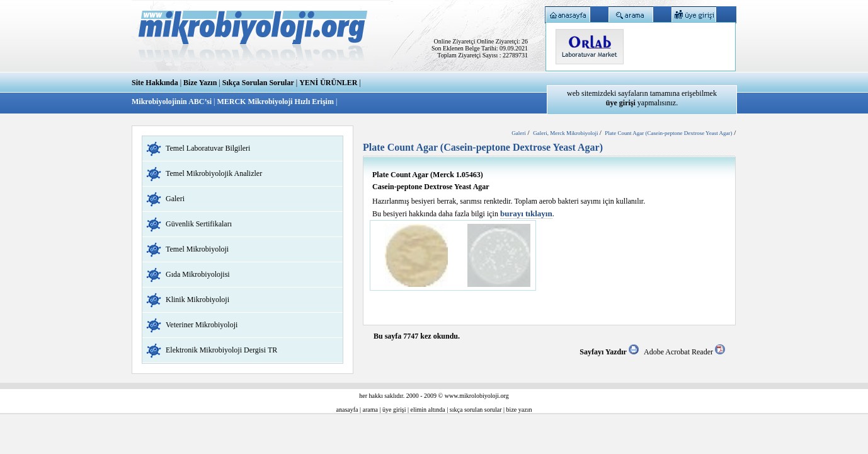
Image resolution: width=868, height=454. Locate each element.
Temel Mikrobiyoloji (197, 249)
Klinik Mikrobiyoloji (197, 300)
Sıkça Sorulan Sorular (258, 83)
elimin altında (428, 410)
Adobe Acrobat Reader (684, 352)
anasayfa (347, 410)
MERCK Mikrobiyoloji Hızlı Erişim (275, 102)
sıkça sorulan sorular (476, 410)
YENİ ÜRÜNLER (328, 83)
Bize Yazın (200, 83)
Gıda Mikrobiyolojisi (198, 274)
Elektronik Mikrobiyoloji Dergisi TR (221, 350)
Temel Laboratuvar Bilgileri (208, 148)
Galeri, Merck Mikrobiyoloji (566, 133)
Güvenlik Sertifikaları (199, 224)
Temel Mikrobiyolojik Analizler (214, 173)
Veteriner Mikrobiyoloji (202, 325)
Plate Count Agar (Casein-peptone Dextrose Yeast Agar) (668, 133)
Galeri (175, 199)
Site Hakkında (155, 83)
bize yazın (519, 410)
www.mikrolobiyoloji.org (477, 396)
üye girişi (394, 410)
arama (370, 410)
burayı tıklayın (526, 213)
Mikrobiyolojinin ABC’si (173, 102)
